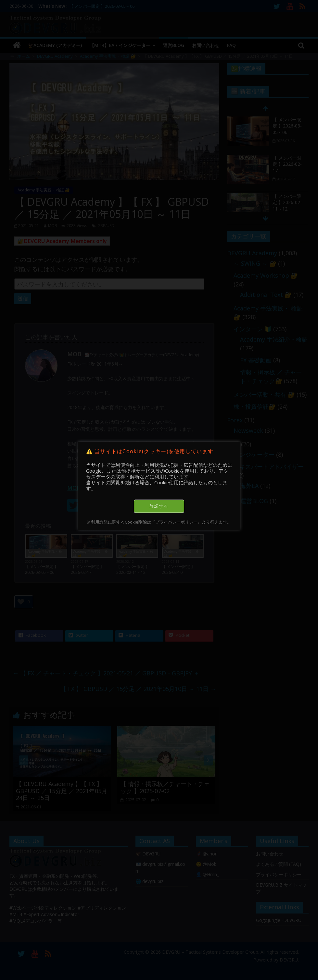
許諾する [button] (159, 506)
